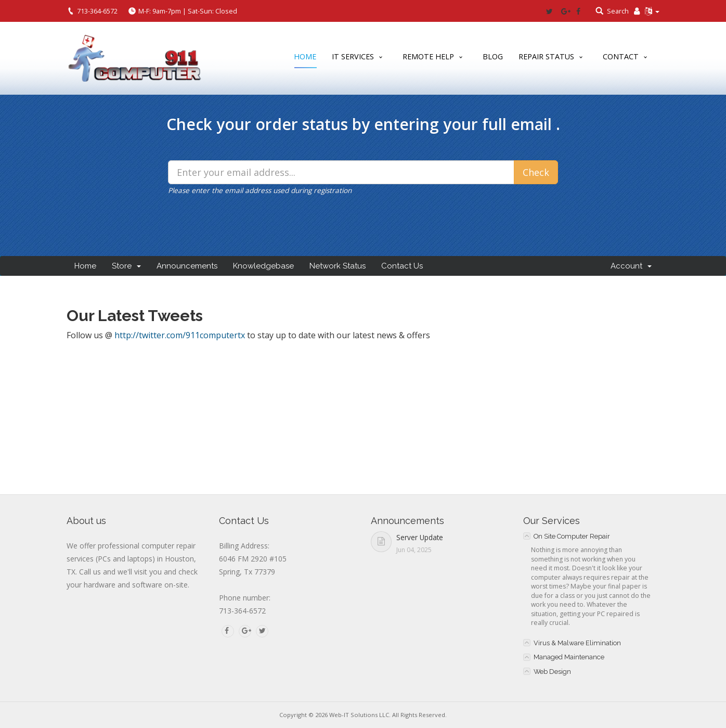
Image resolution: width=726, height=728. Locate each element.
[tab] (592, 536)
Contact (621, 56)
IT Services (353, 56)
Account (631, 266)
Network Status (338, 266)
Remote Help (428, 56)
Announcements (187, 266)
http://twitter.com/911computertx (180, 335)
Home (305, 59)
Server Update (420, 537)
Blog (493, 56)
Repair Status (546, 56)
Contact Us (402, 266)
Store (126, 266)
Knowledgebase (263, 266)
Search (618, 11)
